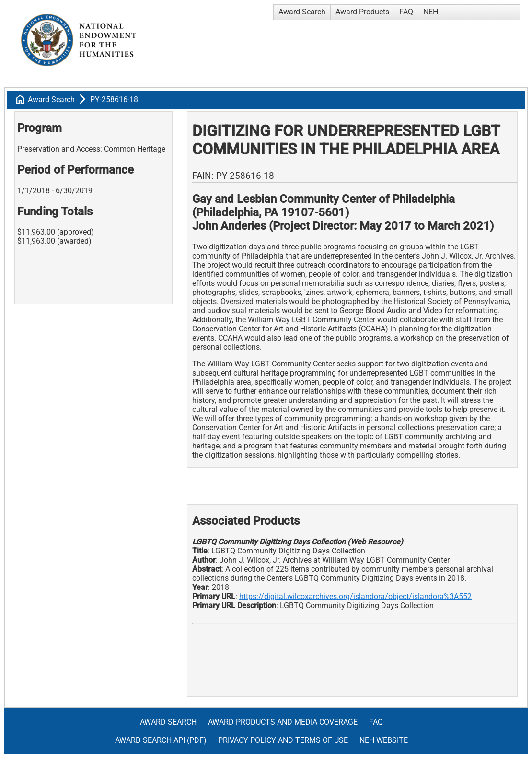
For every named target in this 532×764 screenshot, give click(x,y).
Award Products (362, 12)
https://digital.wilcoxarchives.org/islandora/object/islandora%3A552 (355, 596)
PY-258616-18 (114, 100)
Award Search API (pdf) (161, 740)
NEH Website (384, 740)
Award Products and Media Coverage (283, 722)
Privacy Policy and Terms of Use (283, 740)
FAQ (406, 12)
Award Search (302, 12)
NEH (431, 12)
